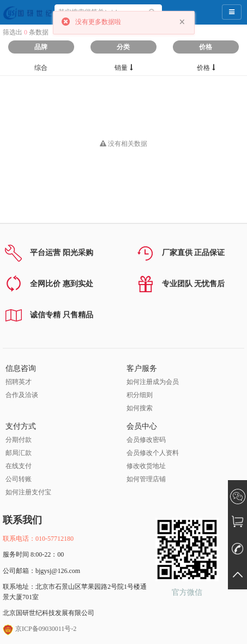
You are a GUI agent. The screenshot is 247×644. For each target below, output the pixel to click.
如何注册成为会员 (153, 382)
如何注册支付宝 (28, 492)
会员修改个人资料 (153, 453)
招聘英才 (19, 382)
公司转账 (19, 479)
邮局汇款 (19, 453)
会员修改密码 (146, 440)
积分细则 (140, 395)
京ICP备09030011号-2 (40, 629)
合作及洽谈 (22, 395)
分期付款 (19, 440)
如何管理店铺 (146, 479)
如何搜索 (140, 408)
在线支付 (19, 466)
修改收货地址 (146, 466)
